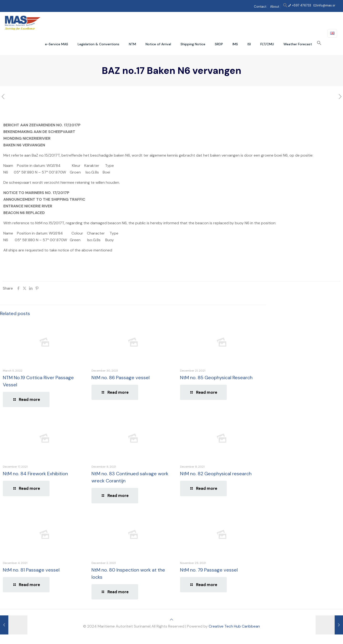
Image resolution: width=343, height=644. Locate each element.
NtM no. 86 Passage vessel (121, 378)
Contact (260, 7)
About (275, 7)
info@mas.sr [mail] (326, 5)
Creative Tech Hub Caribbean (234, 626)
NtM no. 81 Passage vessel (31, 570)
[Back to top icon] (171, 620)
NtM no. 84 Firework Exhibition (35, 474)
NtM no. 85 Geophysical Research (216, 378)
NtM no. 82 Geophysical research (216, 474)
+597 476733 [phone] (301, 5)
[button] (285, 7)
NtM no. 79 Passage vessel (209, 570)
